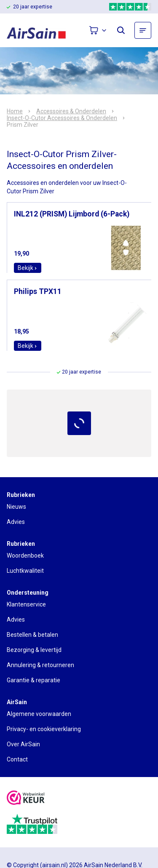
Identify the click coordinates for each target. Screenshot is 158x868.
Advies (16, 522)
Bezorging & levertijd (34, 650)
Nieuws (16, 507)
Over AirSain (23, 744)
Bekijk (28, 268)
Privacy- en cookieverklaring (44, 729)
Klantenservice (26, 604)
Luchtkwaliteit (25, 571)
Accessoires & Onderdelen (71, 111)
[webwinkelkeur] (26, 799)
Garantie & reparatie (33, 680)
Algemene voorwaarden (39, 714)
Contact (17, 759)
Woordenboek (25, 556)
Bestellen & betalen (32, 635)
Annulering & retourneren (40, 665)
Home (15, 111)
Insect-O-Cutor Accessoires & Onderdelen (62, 118)
